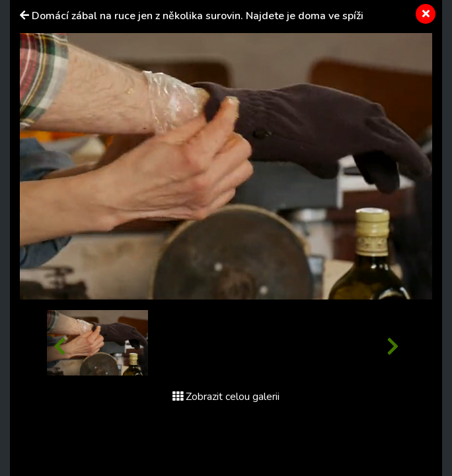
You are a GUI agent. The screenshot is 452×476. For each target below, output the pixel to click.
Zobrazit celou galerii (226, 397)
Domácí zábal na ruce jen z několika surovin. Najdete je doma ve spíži (198, 16)
